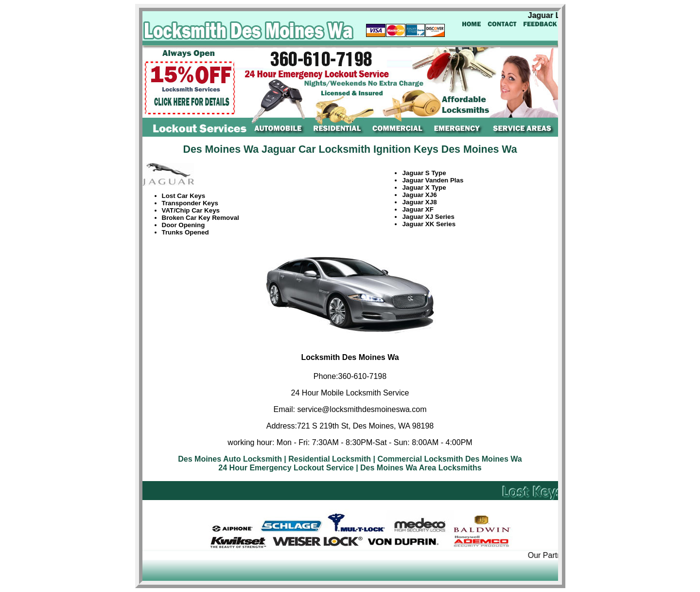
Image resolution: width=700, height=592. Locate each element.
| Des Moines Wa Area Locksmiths (419, 468)
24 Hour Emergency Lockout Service (286, 468)
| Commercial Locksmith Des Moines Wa (448, 459)
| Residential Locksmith (327, 459)
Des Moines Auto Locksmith (230, 459)
